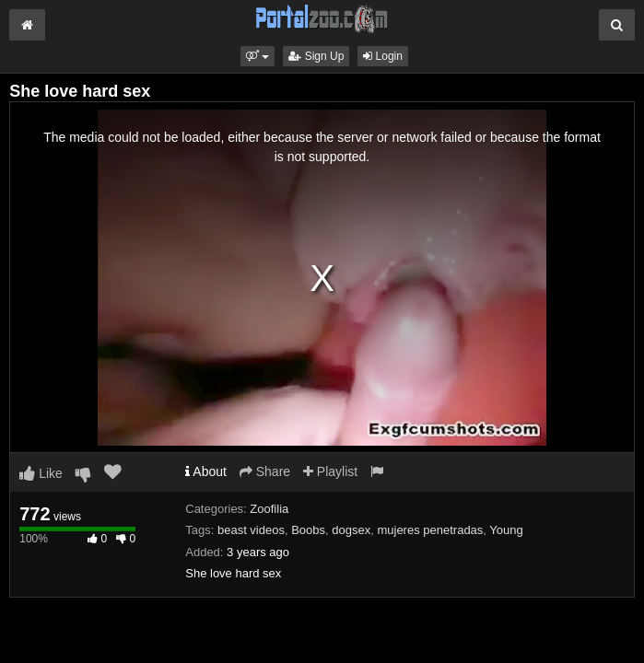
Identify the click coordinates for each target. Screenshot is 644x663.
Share (265, 471)
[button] (258, 56)
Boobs (308, 530)
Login (383, 56)
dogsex (351, 530)
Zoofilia (269, 509)
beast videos (251, 530)
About (206, 471)
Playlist (330, 471)
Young (506, 530)
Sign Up (316, 56)
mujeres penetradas (430, 530)
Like (41, 473)
